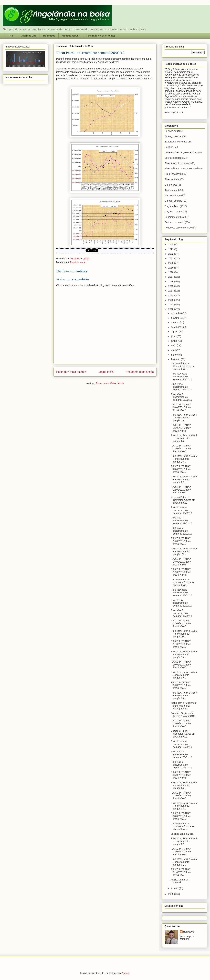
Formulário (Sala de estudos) (101, 36)
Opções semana (173, 212)
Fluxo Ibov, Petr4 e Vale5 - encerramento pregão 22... (184, 479)
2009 (171, 894)
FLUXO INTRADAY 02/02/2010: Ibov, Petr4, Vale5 (181, 852)
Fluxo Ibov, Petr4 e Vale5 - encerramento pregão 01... (184, 862)
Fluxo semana (172, 179)
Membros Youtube (71, 36)
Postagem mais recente (71, 372)
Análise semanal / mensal (180, 881)
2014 (171, 291)
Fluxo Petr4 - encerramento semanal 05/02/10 (181, 754)
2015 (171, 286)
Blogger (125, 973)
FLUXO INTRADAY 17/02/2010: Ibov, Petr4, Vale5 (181, 572)
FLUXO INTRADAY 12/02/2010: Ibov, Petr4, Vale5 (181, 623)
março (175, 355)
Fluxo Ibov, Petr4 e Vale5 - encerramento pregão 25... (184, 418)
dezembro (177, 313)
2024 (171, 245)
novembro (177, 318)
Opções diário (172, 206)
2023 (171, 249)
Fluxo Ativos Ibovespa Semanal (181, 168)
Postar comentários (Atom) (110, 383)
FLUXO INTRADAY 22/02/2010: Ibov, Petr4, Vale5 (181, 490)
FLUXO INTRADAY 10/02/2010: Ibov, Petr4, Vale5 (181, 665)
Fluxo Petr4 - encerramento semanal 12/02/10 (181, 603)
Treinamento (49, 36)
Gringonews (171, 185)
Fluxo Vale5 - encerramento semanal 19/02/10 (181, 531)
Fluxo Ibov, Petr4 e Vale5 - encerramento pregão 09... (184, 675)
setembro (176, 327)
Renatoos (189, 932)
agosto (175, 332)
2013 (171, 295)
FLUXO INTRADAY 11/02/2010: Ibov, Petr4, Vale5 (181, 644)
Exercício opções (174, 158)
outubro (175, 322)
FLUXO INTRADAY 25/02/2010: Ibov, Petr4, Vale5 (181, 428)
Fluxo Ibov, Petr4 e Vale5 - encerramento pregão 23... (184, 459)
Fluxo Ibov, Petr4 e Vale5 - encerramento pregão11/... (184, 634)
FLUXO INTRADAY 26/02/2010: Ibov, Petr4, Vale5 (181, 407)
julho (174, 336)
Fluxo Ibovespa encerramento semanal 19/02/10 (181, 510)
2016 (171, 282)
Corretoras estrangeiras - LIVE (181, 152)
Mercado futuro (173, 195)
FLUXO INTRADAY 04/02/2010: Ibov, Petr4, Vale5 (181, 796)
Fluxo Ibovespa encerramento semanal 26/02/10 (181, 377)
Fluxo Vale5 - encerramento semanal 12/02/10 (181, 613)
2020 (171, 263)
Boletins (169, 147)
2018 (171, 272)
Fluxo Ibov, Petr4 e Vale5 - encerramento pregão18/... (184, 551)
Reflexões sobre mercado (178, 228)
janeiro (175, 888)
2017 (171, 277)
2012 (171, 300)
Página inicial (106, 372)
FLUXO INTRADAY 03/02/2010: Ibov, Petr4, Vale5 (181, 816)
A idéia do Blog (29, 36)
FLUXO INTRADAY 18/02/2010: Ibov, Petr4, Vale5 (181, 562)
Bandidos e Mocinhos (176, 142)
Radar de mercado (174, 222)
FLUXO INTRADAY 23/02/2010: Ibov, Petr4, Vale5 (181, 469)
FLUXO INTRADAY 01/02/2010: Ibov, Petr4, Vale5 (181, 872)
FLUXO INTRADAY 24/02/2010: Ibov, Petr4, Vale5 (181, 449)
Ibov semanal (172, 190)
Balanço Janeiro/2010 (182, 834)
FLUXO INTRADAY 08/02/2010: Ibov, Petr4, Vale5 (181, 723)
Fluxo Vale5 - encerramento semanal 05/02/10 (181, 765)
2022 (171, 254)
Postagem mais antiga (140, 372)
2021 (171, 258)
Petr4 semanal (78, 262)
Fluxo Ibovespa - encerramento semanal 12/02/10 (181, 593)
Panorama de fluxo (175, 217)
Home (12, 36)
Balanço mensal (173, 136)
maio (174, 345)
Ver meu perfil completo (187, 938)
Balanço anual (172, 131)
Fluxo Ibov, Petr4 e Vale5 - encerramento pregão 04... (184, 785)
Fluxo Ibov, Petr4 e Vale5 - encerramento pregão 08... (184, 696)
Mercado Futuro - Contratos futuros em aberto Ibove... (183, 366)
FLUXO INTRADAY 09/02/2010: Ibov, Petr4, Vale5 (181, 685)
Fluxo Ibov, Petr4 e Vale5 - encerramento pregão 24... (184, 438)
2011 (171, 305)
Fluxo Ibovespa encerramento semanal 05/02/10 (181, 744)
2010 (171, 309)
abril (174, 350)
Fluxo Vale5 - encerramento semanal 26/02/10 (181, 397)
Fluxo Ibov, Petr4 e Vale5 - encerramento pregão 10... (184, 654)
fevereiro (176, 359)
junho (174, 341)
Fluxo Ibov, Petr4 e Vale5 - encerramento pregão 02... (184, 841)
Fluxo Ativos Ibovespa (176, 163)
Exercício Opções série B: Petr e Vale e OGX (183, 715)
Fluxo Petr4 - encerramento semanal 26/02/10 (181, 387)
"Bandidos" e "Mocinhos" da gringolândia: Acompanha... (184, 706)
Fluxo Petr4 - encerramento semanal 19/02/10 (181, 521)
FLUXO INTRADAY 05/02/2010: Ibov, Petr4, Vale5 (181, 775)
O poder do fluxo (173, 201)
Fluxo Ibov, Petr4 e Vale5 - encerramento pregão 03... (184, 806)
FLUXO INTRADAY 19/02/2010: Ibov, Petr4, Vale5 (181, 541)
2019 (171, 268)
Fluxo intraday (172, 174)
